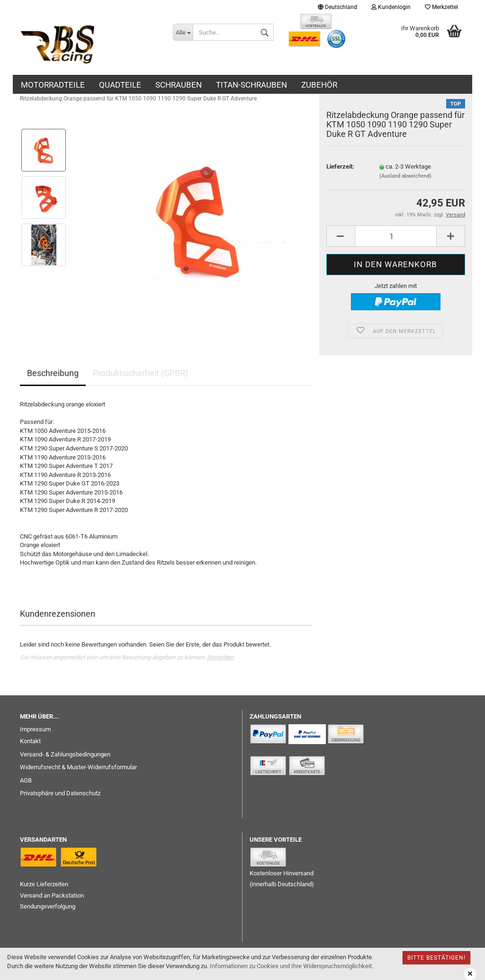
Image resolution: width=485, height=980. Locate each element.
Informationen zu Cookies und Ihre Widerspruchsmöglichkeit (291, 966)
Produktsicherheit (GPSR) (140, 373)
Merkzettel (441, 7)
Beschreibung (53, 373)
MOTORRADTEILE (53, 85)
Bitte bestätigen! (436, 958)
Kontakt (30, 741)
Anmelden (220, 657)
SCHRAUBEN (179, 85)
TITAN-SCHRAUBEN (251, 85)
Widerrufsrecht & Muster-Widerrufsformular (78, 767)
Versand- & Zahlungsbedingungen (65, 754)
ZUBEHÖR (319, 85)
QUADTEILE (120, 85)
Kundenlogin (391, 7)
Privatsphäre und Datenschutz (60, 793)
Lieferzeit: (340, 166)
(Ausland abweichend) (405, 176)
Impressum (35, 729)
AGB (26, 780)
